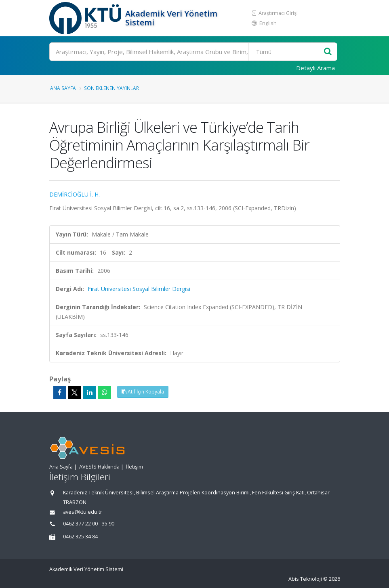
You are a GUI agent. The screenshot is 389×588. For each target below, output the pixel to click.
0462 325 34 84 (80, 537)
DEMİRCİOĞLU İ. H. (75, 194)
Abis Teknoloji (305, 579)
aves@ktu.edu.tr (83, 512)
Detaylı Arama (315, 68)
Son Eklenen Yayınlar (111, 88)
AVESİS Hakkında (99, 467)
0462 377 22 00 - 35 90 (89, 524)
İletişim (135, 467)
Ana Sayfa (63, 88)
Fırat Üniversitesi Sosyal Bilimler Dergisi (139, 289)
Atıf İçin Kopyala (143, 392)
